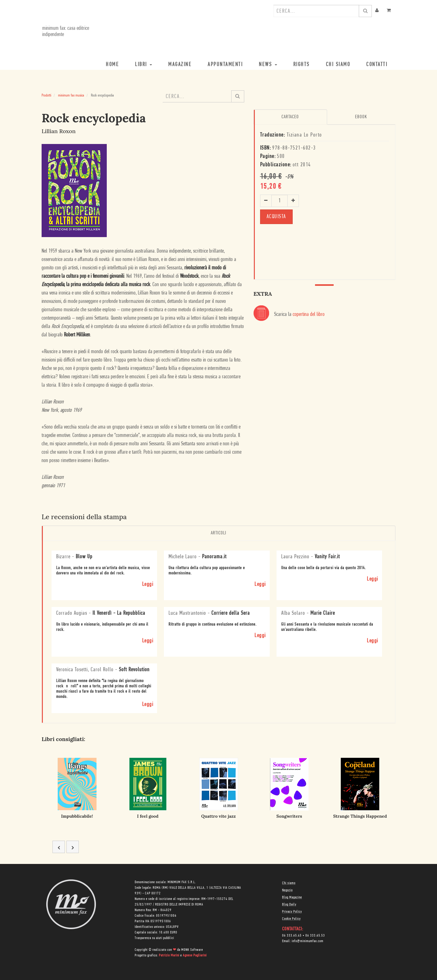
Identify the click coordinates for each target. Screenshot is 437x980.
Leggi (148, 584)
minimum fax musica (71, 95)
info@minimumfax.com (308, 941)
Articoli (218, 533)
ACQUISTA (276, 216)
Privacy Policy (292, 912)
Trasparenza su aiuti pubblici (154, 938)
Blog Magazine (292, 897)
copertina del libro (309, 315)
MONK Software (192, 950)
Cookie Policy (291, 919)
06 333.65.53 (315, 936)
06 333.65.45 (292, 936)
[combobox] (316, 11)
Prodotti (46, 95)
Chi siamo (289, 883)
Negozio (287, 890)
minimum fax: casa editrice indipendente (65, 31)
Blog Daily (289, 905)
